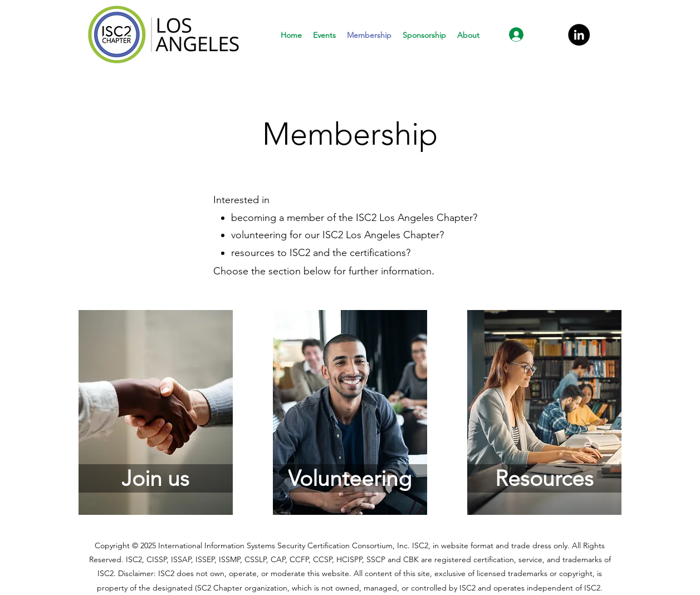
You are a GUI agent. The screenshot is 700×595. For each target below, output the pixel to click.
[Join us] (156, 478)
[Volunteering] (350, 478)
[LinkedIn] (579, 35)
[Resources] (544, 478)
